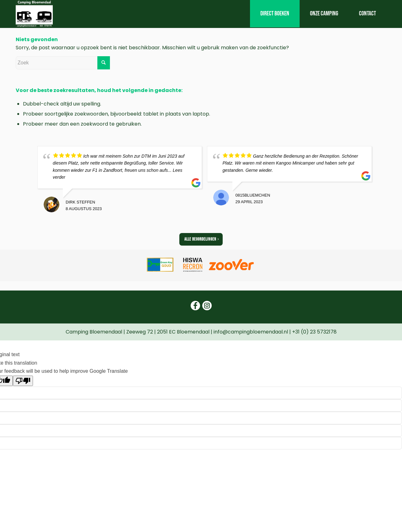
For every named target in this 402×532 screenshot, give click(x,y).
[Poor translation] (23, 381)
